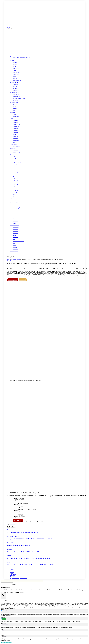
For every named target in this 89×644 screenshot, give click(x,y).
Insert (16, 585)
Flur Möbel (12, 113)
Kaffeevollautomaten (17, 163)
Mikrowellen (15, 177)
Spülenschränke (16, 179)
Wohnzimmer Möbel (14, 225)
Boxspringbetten (19, 207)
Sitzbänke (15, 109)
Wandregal (15, 247)
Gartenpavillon (16, 127)
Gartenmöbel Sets (17, 125)
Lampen (12, 183)
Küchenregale (16, 167)
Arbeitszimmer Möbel (15, 82)
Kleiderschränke (16, 219)
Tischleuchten (16, 195)
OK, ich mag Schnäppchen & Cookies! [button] (16, 593)
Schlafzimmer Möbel (15, 203)
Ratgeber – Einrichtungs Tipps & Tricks (19, 578)
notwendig (4, 611)
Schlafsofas (15, 237)
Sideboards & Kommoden (18, 241)
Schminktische (16, 74)
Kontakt (12, 573)
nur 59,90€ (23, 280)
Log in (9, 27)
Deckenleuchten (16, 187)
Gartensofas (15, 129)
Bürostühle (15, 86)
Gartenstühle (15, 131)
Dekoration (15, 62)
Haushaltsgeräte (13, 145)
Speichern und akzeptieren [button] (6, 643)
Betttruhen (15, 213)
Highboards (15, 231)
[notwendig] (1, 611)
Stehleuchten (15, 193)
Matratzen (15, 217)
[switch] (1, 619)
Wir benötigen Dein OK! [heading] (5, 588)
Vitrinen (14, 245)
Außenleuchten (16, 185)
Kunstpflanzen (16, 72)
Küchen (12, 155)
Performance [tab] (3, 624)
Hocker (14, 107)
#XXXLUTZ (12, 524)
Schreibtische (16, 90)
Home (9, 260)
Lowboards (15, 233)
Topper (14, 223)
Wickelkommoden (17, 153)
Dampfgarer (15, 159)
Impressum (12, 576)
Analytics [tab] (3, 618)
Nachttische (15, 221)
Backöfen (15, 157)
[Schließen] (3, 596)
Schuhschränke (16, 117)
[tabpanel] (44, 615)
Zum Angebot (13, 280)
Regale (14, 235)
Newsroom (12, 571)
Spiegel (14, 76)
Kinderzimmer (13, 149)
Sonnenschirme (16, 141)
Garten (12, 119)
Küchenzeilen (16, 173)
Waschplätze (15, 100)
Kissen (14, 70)
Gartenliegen (15, 123)
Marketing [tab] (3, 636)
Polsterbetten (18, 209)
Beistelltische (16, 227)
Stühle (14, 111)
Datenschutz (13, 577)
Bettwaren (15, 211)
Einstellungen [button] (4, 593)
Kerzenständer (16, 68)
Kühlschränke (16, 175)
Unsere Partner (13, 574)
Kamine (14, 66)
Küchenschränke (16, 169)
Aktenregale (15, 84)
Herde (14, 161)
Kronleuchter (16, 189)
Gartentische (15, 133)
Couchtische (15, 229)
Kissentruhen (16, 137)
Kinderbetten (16, 151)
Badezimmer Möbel (14, 92)
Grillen (14, 135)
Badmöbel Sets (16, 94)
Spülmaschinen (16, 181)
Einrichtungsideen (14, 251)
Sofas (14, 243)
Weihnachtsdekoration (17, 80)
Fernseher (15, 201)
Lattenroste (15, 215)
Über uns (12, 570)
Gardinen (15, 64)
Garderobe (15, 115)
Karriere (12, 572)
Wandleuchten (16, 197)
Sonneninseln (16, 139)
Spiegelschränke (16, 96)
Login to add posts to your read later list (21, 58)
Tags (8, 524)
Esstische (15, 105)
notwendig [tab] (3, 610)
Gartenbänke (15, 121)
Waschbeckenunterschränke (19, 98)
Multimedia (13, 199)
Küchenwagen (16, 171)
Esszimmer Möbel (14, 103)
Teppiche (15, 78)
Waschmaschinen (16, 147)
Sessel (14, 239)
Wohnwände (15, 249)
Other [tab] (2, 630)
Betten (14, 205)
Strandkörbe (15, 143)
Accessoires (13, 60)
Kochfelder (15, 165)
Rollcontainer (16, 88)
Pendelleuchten (16, 191)
